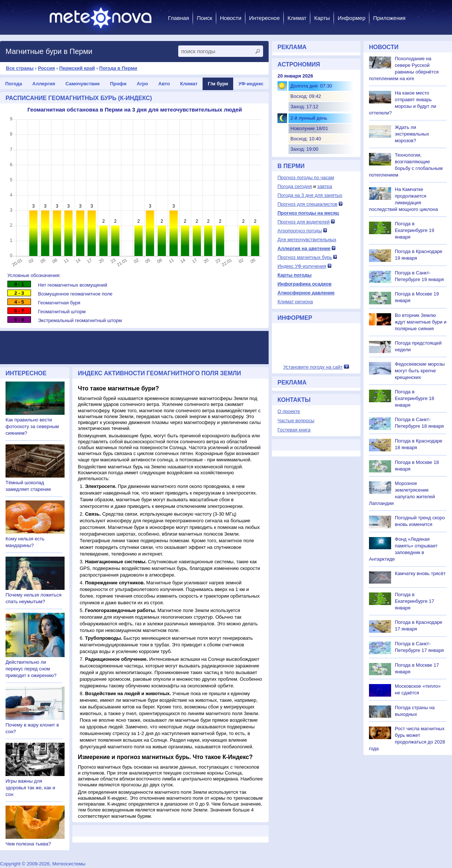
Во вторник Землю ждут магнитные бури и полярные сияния (421, 322)
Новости (231, 18)
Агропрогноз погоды (300, 231)
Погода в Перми (118, 68)
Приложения (389, 18)
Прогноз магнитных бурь (305, 257)
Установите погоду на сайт (313, 367)
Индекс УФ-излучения (302, 266)
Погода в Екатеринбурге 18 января (415, 398)
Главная (178, 18)
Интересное (264, 18)
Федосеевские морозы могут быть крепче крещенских (420, 371)
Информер (351, 18)
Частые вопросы (296, 421)
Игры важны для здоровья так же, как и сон (30, 788)
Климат (297, 18)
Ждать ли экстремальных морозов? (412, 134)
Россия (46, 68)
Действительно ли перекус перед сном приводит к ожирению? (31, 669)
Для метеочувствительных (307, 240)
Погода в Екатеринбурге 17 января (415, 601)
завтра (325, 186)
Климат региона (295, 302)
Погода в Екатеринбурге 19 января (415, 230)
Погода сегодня (295, 186)
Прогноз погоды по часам (306, 177)
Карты (322, 18)
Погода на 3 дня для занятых (310, 195)
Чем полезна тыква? (28, 844)
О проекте (289, 411)
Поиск (204, 18)
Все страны (20, 68)
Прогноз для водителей (303, 222)
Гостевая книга (294, 430)
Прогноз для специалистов (307, 204)
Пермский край (77, 68)
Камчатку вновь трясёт (420, 573)
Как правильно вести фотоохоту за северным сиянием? (32, 426)
